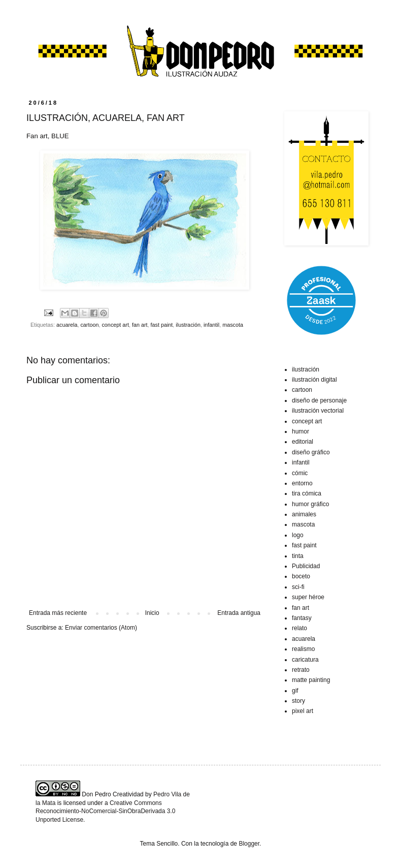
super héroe (308, 597)
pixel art (303, 711)
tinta (298, 556)
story (298, 701)
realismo (303, 649)
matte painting (311, 680)
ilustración (188, 325)
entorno (302, 483)
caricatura (305, 660)
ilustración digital (314, 380)
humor (300, 431)
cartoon (89, 325)
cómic (300, 473)
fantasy (302, 618)
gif (295, 691)
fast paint (162, 325)
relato (299, 628)
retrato (301, 670)
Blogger (249, 844)
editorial (303, 442)
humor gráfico (310, 504)
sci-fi (298, 587)
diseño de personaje (319, 400)
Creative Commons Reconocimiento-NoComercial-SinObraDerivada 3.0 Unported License (105, 812)
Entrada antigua (239, 613)
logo (298, 535)
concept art (115, 325)
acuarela (67, 325)
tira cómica (307, 493)
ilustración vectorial (318, 411)
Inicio (152, 613)
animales (304, 514)
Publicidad (306, 566)
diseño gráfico (311, 452)
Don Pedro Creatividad (112, 794)
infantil (211, 325)
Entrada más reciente (58, 613)
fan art (140, 325)
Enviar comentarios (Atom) (101, 628)
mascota (233, 325)
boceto (301, 576)
